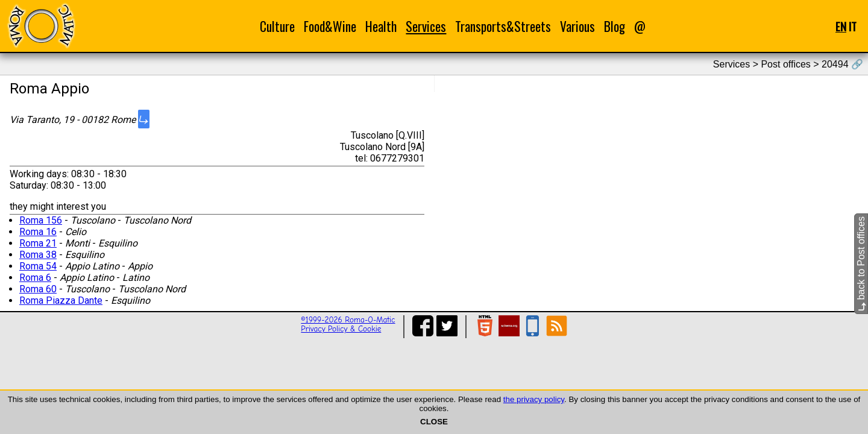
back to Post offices (861, 264)
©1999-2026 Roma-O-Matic (348, 320)
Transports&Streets (503, 26)
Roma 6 (35, 278)
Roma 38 (38, 255)
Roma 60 (38, 289)
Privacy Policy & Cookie (341, 329)
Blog (615, 26)
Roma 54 (38, 266)
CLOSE (434, 422)
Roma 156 (41, 220)
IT (853, 26)
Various (577, 26)
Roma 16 (38, 232)
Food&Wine (330, 26)
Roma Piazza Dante (61, 300)
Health (381, 26)
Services (426, 26)
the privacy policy (534, 399)
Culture (277, 26)
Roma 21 (38, 243)
